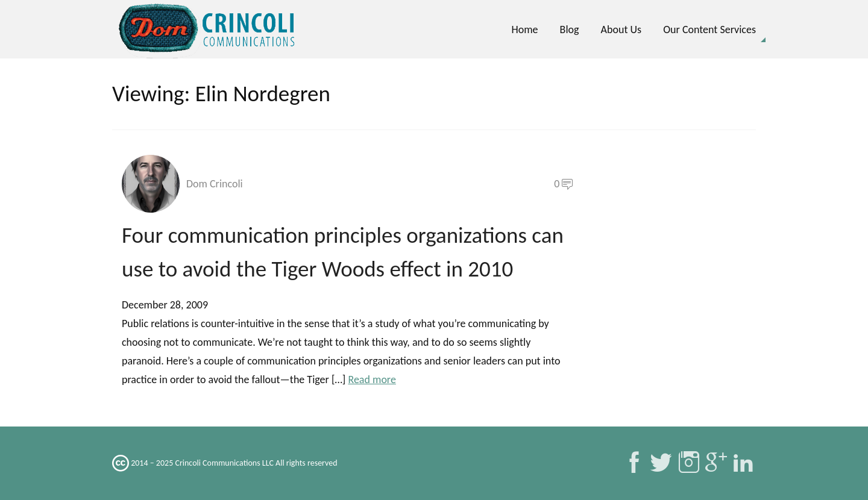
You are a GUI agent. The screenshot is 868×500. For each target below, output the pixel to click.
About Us (621, 30)
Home (524, 30)
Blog (570, 30)
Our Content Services (709, 30)
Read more (372, 380)
